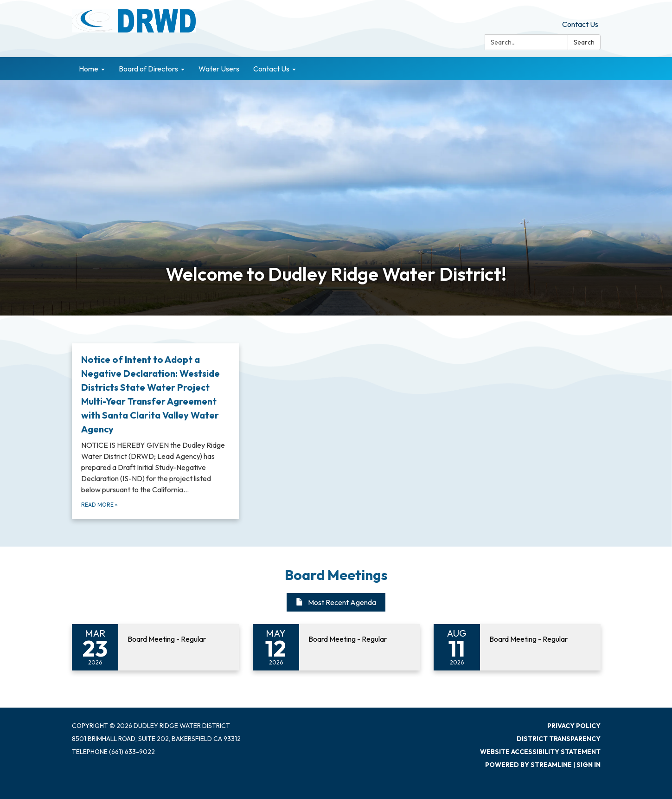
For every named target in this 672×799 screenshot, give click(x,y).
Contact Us (580, 24)
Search (584, 42)
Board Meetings (336, 575)
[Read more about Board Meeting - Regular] (155, 647)
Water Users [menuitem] (219, 69)
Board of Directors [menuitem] (148, 69)
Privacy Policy (574, 726)
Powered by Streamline (528, 765)
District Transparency (559, 739)
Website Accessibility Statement (540, 752)
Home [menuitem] (89, 69)
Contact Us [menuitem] (271, 69)
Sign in (589, 765)
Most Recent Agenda (336, 602)
